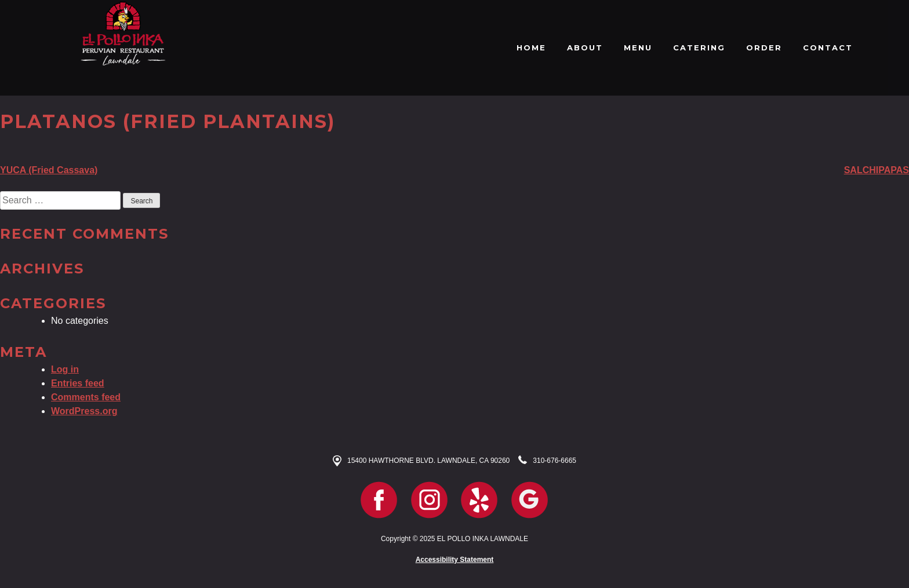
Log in (65, 369)
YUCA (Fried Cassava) (49, 170)
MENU (638, 48)
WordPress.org (84, 411)
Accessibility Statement (455, 560)
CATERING (699, 48)
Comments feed (86, 397)
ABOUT (585, 48)
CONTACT (828, 48)
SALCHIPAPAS (877, 170)
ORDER (764, 48)
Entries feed (78, 383)
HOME (531, 48)
